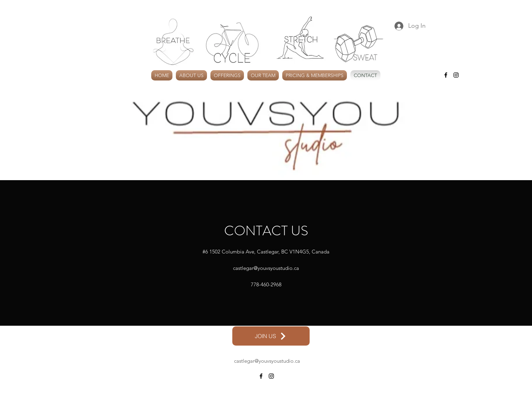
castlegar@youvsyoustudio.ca (266, 268)
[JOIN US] (271, 336)
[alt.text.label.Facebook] (446, 75)
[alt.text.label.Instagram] (456, 75)
